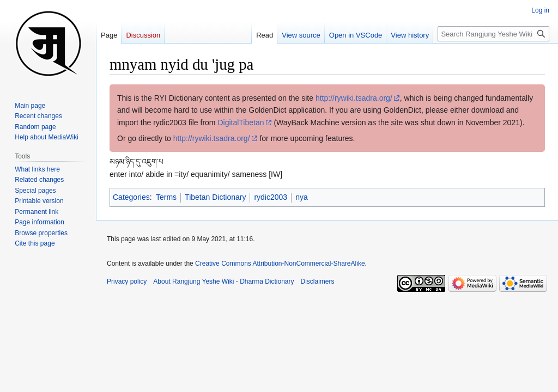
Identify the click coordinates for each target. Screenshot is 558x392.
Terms (166, 197)
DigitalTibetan (241, 122)
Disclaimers (318, 281)
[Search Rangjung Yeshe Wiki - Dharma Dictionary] (493, 34)
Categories (131, 197)
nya (302, 197)
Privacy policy (127, 281)
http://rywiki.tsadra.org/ (354, 98)
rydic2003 (271, 197)
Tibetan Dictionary (215, 197)
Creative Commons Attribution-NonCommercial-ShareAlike (280, 264)
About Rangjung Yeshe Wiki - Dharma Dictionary (223, 281)
